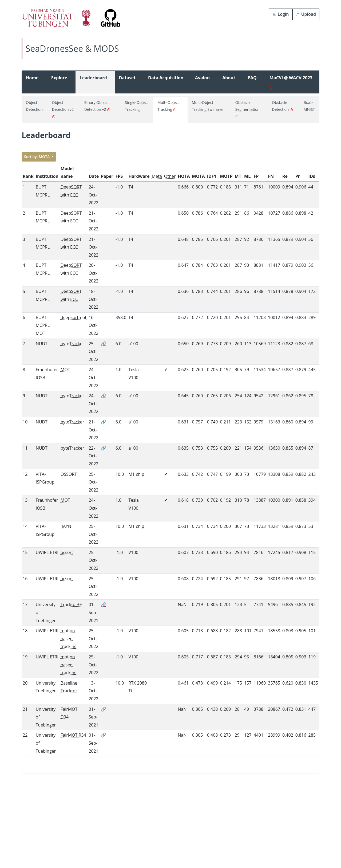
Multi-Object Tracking (168, 106)
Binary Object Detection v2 (97, 106)
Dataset (127, 82)
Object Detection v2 (63, 109)
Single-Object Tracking (136, 106)
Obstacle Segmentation (247, 109)
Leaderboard (93, 82)
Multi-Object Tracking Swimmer (208, 106)
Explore (59, 82)
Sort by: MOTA (37, 157)
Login (280, 14)
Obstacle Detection (282, 106)
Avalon (202, 82)
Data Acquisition (166, 82)
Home (32, 82)
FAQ (252, 82)
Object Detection (34, 106)
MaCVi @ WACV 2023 (291, 82)
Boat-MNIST (309, 106)
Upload (306, 14)
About (229, 82)
